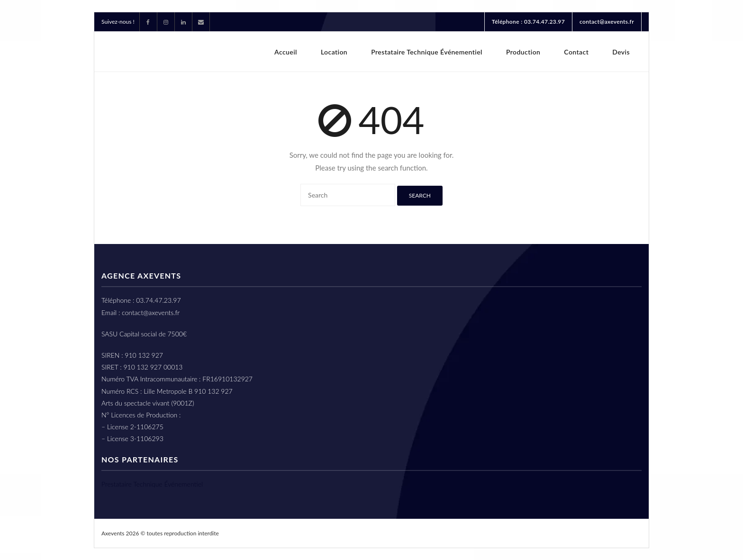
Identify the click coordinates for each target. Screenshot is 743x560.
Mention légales (610, 533)
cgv (567, 533)
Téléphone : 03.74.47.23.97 (528, 22)
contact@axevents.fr (607, 22)
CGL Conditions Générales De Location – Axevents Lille (465, 533)
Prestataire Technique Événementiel (152, 484)
